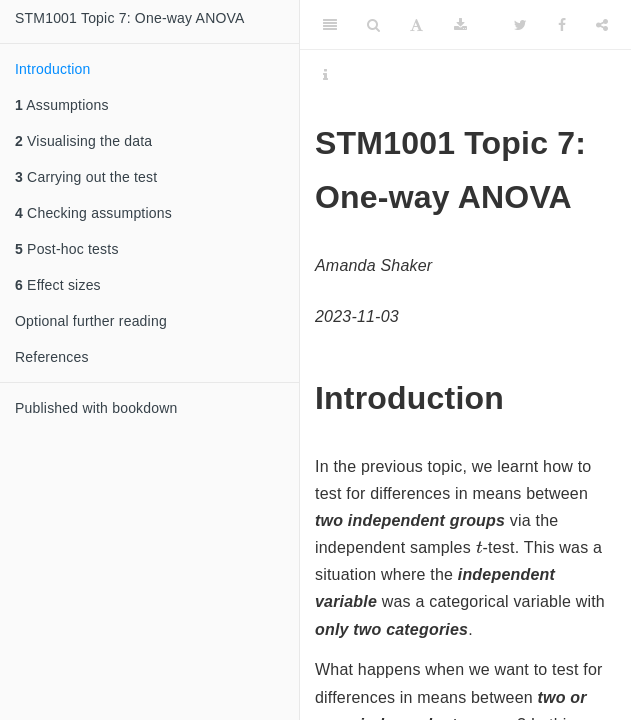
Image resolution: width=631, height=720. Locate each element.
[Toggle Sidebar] (330, 25)
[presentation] (479, 546)
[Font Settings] (416, 25)
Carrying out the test (86, 177)
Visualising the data (83, 141)
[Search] (373, 25)
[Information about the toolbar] (325, 75)
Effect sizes (58, 285)
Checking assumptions (93, 213)
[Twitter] (520, 25)
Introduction (53, 69)
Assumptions (62, 105)
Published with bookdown (96, 408)
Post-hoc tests (67, 249)
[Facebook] (562, 25)
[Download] (460, 25)
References (52, 357)
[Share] (602, 25)
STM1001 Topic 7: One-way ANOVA (130, 18)
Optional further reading (91, 321)
